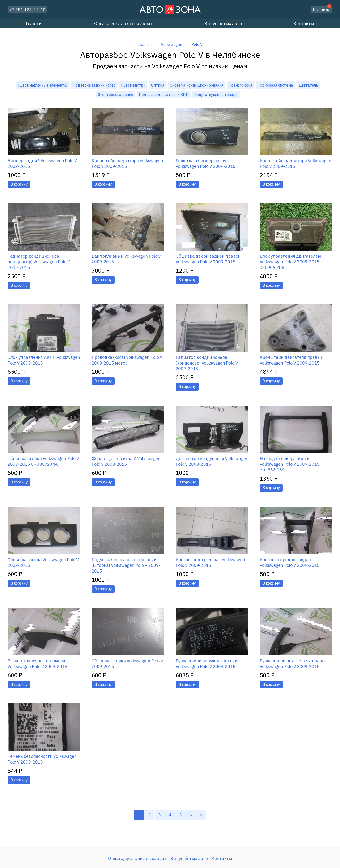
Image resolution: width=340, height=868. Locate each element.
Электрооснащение (116, 95)
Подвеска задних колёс (94, 85)
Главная (34, 24)
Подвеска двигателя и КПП (164, 95)
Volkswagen (172, 44)
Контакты (304, 24)
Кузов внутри (133, 85)
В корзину (19, 184)
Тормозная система (275, 85)
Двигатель (308, 85)
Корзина (322, 9)
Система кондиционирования (197, 85)
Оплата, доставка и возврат (123, 24)
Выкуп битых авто (223, 24)
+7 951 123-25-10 (28, 10)
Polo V (197, 44)
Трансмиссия (241, 85)
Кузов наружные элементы (43, 85)
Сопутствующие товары (216, 95)
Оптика (158, 85)
